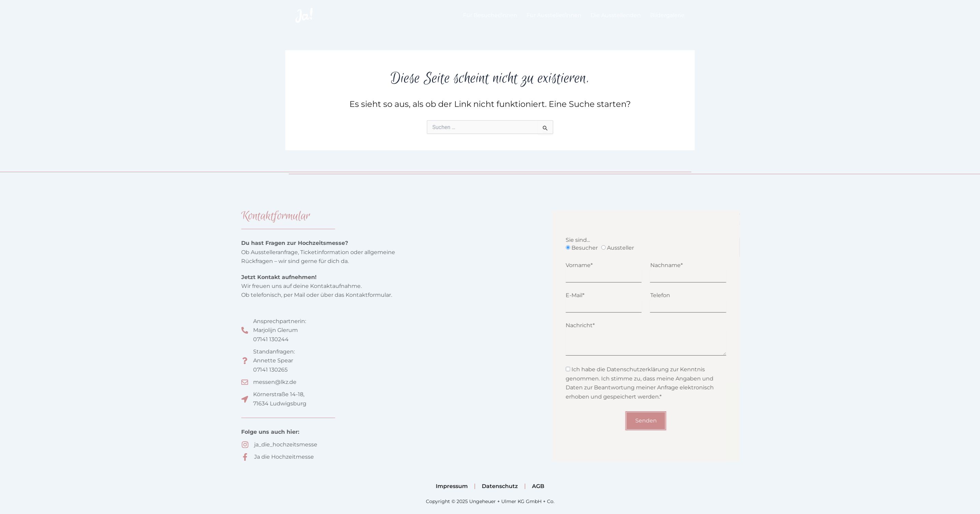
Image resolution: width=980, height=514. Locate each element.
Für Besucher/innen (490, 15)
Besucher (612, 248)
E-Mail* (602, 295)
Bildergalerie (667, 15)
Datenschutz (500, 486)
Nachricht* (607, 325)
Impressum (452, 486)
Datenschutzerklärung (665, 369)
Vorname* (606, 265)
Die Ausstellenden (616, 15)
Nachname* (694, 265)
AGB (538, 486)
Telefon (687, 295)
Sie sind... (605, 240)
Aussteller (647, 248)
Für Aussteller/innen (554, 15)
